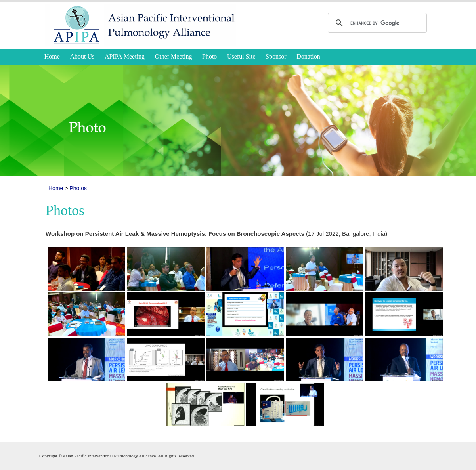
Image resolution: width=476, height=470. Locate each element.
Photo (209, 56)
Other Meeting (174, 56)
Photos (78, 188)
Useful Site (241, 56)
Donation (308, 56)
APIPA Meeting (125, 56)
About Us (82, 56)
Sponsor (276, 56)
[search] (376, 23)
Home (52, 56)
